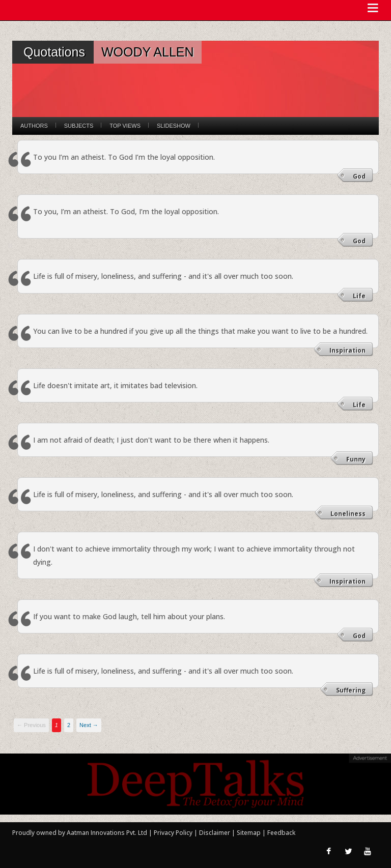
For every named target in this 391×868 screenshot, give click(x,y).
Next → (89, 725)
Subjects (79, 126)
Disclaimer (215, 833)
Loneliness (348, 514)
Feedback (281, 833)
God (359, 176)
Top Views (125, 126)
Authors (34, 126)
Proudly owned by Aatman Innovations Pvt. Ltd (80, 833)
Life (359, 296)
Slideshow (174, 126)
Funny (356, 459)
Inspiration (347, 350)
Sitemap (249, 833)
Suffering (351, 690)
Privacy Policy (174, 833)
